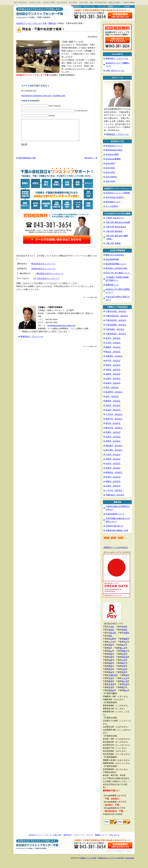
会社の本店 (110, 172)
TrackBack (59, 96)
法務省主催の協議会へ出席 (117, 530)
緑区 (110, 636)
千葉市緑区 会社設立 (115, 329)
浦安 (110, 645)
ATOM (121, 538)
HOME (127, 7)
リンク (129, 851)
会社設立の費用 (112, 154)
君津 (125, 684)
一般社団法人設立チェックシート (49, 278)
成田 (110, 663)
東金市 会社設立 (113, 383)
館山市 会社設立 (113, 352)
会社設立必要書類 (113, 159)
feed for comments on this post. (37, 96)
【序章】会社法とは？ (115, 218)
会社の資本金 (111, 177)
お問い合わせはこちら (120, 15)
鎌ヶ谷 (123, 648)
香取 (110, 666)
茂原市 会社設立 (113, 370)
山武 (124, 669)
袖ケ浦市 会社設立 (114, 450)
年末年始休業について (115, 514)
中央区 (111, 627)
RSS (107, 538)
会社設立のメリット (114, 146)
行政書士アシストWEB (88, 858)
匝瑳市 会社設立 (113, 477)
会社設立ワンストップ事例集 (118, 193)
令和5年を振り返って (114, 526)
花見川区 (112, 633)
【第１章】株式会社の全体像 (118, 222)
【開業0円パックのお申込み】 (116, 547)
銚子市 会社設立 (113, 338)
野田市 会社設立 (113, 365)
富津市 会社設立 (113, 437)
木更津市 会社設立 (114, 356)
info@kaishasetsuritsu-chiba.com (61, 330)
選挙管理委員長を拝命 (27, 162)
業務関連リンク (112, 285)
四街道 (125, 657)
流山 (110, 651)
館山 (125, 690)
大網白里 (112, 675)
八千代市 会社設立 (114, 414)
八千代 (111, 642)
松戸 (124, 645)
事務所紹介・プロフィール (83, 7)
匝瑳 (110, 669)
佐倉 (110, 660)
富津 (110, 687)
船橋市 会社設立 (113, 347)
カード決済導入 (112, 206)
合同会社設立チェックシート (43, 273)
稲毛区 (125, 630)
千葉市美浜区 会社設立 (116, 334)
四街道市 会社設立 (114, 446)
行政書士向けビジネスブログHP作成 (110, 858)
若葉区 (126, 633)
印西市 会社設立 (113, 459)
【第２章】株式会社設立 (116, 227)
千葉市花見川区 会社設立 (117, 316)
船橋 (125, 639)
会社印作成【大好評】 (115, 197)
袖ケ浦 (125, 681)
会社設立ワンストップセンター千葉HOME (45, 835)
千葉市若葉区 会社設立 (116, 325)
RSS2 (114, 538)
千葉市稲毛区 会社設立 (116, 320)
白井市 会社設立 (113, 463)
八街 (124, 660)
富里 (124, 666)
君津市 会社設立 (113, 432)
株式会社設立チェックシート (43, 268)
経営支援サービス (113, 202)
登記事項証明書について (116, 264)
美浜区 (111, 630)
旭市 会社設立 (112, 387)
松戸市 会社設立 (113, 361)
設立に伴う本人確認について (118, 273)
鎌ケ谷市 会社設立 (114, 428)
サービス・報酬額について (109, 7)
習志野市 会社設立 (114, 392)
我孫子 (125, 651)
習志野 (111, 639)
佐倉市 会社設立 (113, 379)
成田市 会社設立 (113, 374)
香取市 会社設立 (113, 481)
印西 (110, 657)
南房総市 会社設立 (114, 472)
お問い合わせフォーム (115, 70)
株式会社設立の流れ (114, 150)
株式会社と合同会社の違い (117, 268)
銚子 (124, 663)
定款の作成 (110, 181)
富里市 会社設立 (113, 468)
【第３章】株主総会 (114, 231)
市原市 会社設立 (113, 405)
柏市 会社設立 (112, 396)
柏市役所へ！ (90, 162)
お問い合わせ (114, 835)
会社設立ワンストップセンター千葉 (39, 12)
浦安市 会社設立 (113, 441)
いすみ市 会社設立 (114, 490)
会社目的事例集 (112, 259)
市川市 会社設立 (113, 343)
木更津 (111, 684)
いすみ (125, 678)
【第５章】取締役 (113, 243)
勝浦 (110, 681)
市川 (125, 642)
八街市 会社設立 (113, 455)
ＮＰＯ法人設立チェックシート (46, 283)
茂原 (124, 672)
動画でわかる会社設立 (115, 255)
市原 (110, 678)
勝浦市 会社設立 (113, 401)
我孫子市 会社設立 (114, 419)
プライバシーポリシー (116, 851)
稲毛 (124, 627)
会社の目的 (110, 168)
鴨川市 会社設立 (113, 423)
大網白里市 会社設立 (115, 495)
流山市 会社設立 (113, 410)
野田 (110, 654)
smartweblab (129, 858)
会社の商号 (110, 163)
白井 (124, 654)
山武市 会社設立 (113, 486)
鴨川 (124, 687)
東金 (110, 672)
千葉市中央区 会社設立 (116, 311)
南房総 (111, 690)
